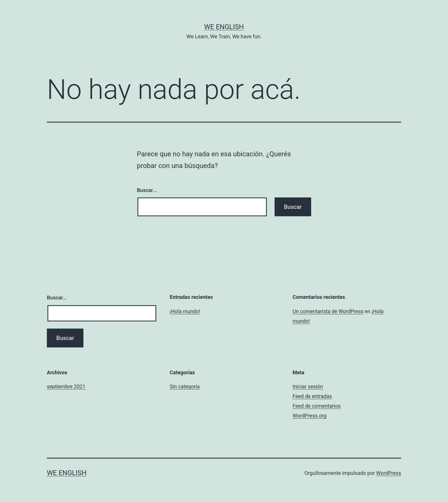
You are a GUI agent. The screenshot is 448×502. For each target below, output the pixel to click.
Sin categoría (185, 386)
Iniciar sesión (308, 386)
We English (224, 27)
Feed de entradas (312, 396)
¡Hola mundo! (185, 311)
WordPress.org (310, 416)
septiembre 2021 (66, 386)
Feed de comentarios (317, 406)
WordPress (389, 473)
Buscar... (147, 190)
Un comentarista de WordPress (328, 311)
